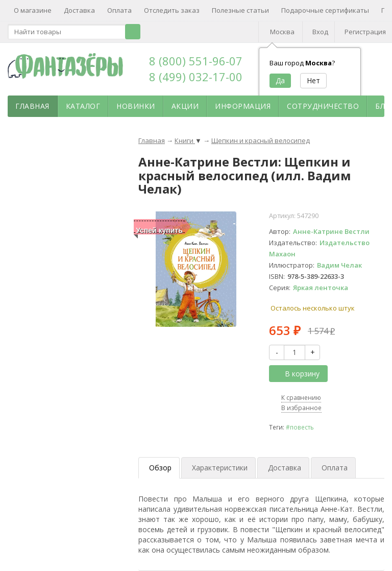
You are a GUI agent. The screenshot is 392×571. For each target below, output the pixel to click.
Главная (32, 106)
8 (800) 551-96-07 (196, 61)
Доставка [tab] (285, 468)
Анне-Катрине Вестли (331, 231)
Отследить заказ (172, 10)
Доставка (79, 10)
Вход (320, 32)
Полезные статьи (240, 10)
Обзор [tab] (160, 468)
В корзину (297, 374)
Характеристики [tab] (220, 468)
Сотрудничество (323, 106)
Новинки (136, 106)
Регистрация (365, 32)
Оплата (119, 10)
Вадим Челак (339, 265)
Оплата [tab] (335, 468)
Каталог (83, 106)
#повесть (300, 427)
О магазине (33, 10)
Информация (243, 106)
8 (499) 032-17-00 (196, 77)
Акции (185, 106)
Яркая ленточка (321, 288)
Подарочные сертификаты (325, 10)
